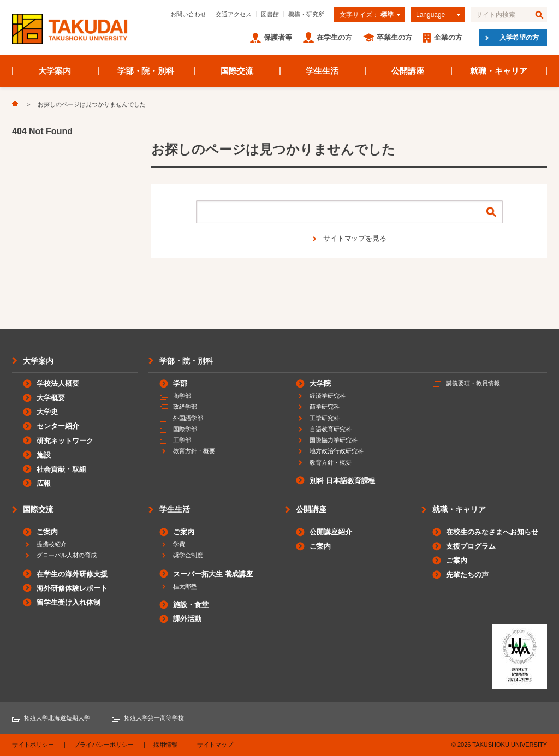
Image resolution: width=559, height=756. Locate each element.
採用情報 (165, 745)
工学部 (182, 440)
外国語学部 (188, 418)
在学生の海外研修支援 (72, 574)
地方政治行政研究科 (337, 451)
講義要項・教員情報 (473, 383)
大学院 (320, 383)
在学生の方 (334, 37)
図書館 (270, 14)
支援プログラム (471, 546)
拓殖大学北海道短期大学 (57, 718)
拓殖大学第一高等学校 (154, 718)
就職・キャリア (499, 71)
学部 (180, 383)
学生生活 (322, 71)
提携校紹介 (52, 544)
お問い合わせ (188, 14)
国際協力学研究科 (334, 440)
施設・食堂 (191, 605)
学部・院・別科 (146, 71)
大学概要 (51, 398)
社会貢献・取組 (61, 469)
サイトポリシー (33, 745)
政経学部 (185, 407)
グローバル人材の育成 (67, 555)
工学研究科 (325, 418)
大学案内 (55, 71)
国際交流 (237, 71)
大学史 (47, 412)
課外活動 (187, 619)
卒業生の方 (394, 37)
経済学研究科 (328, 396)
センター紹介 (58, 426)
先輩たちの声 (467, 575)
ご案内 (47, 532)
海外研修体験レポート (72, 588)
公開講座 (408, 71)
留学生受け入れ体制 (69, 602)
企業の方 (448, 37)
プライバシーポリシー (104, 745)
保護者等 (278, 37)
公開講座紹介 (331, 532)
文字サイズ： (367, 15)
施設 (44, 455)
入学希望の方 (519, 38)
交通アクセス (234, 14)
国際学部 (185, 429)
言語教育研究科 (331, 429)
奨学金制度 (188, 555)
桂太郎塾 (185, 586)
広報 (44, 483)
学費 (179, 544)
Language (430, 15)
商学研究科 (325, 407)
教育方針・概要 (194, 451)
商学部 (182, 396)
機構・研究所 (306, 14)
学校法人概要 (58, 383)
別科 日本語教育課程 (342, 481)
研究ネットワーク (65, 441)
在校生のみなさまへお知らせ (492, 532)
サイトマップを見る (355, 238)
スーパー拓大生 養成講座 (213, 574)
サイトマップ (215, 745)
